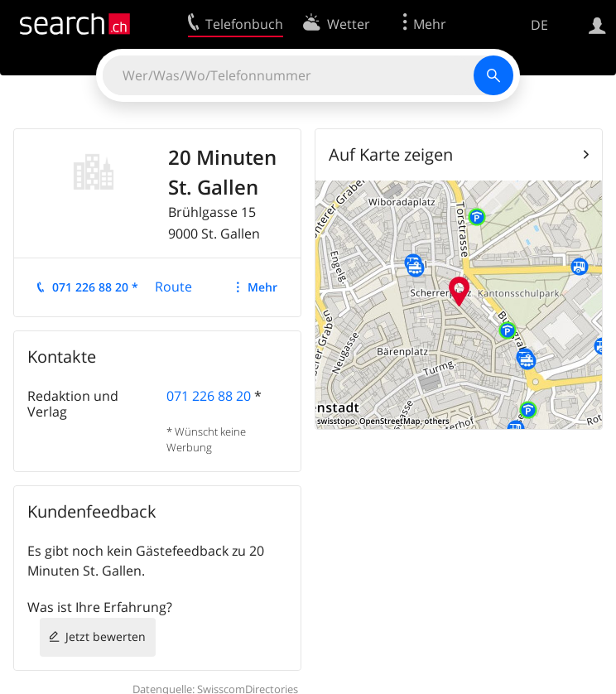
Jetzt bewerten (106, 636)
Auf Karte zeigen (391, 154)
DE (539, 25)
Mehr (262, 287)
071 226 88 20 (209, 396)
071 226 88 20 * (95, 287)
